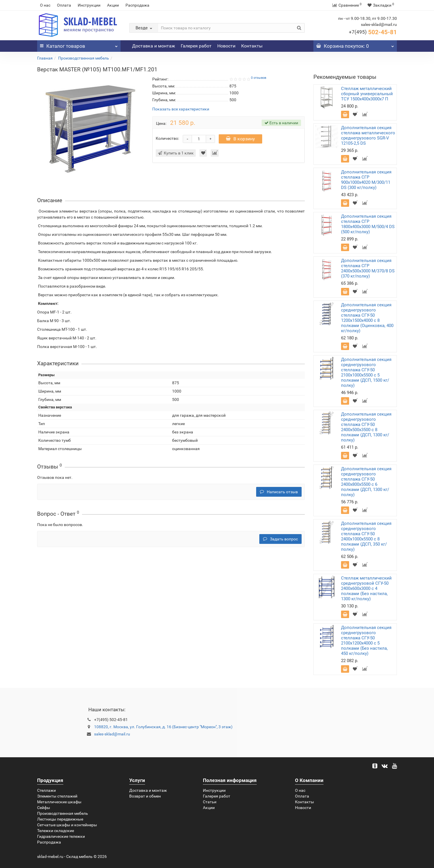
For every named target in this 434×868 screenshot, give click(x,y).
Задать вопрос (280, 539)
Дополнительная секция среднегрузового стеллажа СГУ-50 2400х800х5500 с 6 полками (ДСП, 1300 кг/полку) (366, 482)
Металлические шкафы (59, 802)
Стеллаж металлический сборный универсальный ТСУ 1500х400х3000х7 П (367, 94)
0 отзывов (259, 78)
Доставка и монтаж (154, 46)
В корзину (240, 139)
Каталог (79, 45)
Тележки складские (56, 831)
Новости (226, 46)
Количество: (167, 138)
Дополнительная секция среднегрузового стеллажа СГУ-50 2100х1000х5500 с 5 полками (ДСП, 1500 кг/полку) (366, 372)
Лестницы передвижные (60, 819)
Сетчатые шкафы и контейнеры (67, 825)
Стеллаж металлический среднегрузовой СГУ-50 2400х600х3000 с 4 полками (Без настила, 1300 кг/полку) (366, 588)
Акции (113, 5)
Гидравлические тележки (61, 836)
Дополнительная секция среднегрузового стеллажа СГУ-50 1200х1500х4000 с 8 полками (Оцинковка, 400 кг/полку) (367, 318)
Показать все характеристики (181, 109)
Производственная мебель (84, 58)
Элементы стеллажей (57, 796)
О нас (45, 5)
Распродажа (137, 5)
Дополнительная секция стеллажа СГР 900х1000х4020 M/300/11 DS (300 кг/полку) (366, 180)
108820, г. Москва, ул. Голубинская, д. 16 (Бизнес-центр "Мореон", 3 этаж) (163, 727)
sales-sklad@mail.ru (112, 734)
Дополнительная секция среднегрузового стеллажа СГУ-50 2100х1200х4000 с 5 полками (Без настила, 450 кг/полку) (366, 641)
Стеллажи (46, 790)
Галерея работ (196, 46)
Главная (45, 58)
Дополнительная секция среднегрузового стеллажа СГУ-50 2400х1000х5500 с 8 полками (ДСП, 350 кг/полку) (366, 536)
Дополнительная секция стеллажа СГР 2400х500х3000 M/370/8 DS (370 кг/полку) (368, 268)
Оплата (64, 5)
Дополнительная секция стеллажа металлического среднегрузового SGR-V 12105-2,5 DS (368, 135)
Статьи (210, 802)
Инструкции (89, 5)
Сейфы (44, 808)
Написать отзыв (279, 492)
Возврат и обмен (145, 796)
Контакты (252, 46)
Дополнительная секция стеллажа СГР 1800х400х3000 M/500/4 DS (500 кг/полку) (368, 224)
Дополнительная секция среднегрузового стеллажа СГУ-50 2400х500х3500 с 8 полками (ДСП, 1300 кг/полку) (366, 427)
